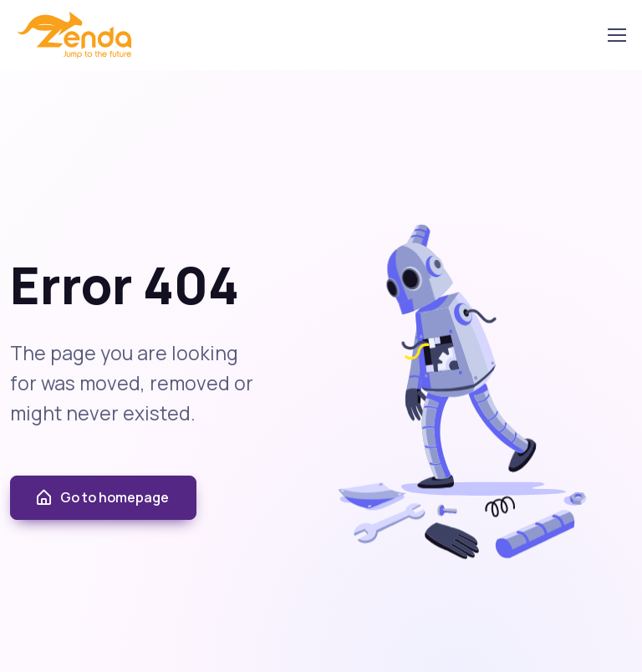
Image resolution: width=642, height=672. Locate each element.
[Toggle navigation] (616, 35)
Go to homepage (102, 498)
